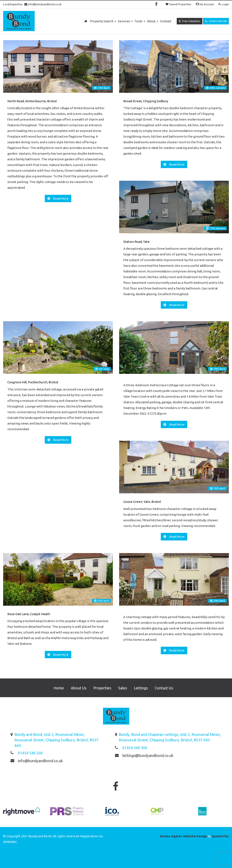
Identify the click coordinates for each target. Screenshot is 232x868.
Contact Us (164, 688)
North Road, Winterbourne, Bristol (32, 101)
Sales (123, 688)
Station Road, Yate (136, 242)
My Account (205, 4)
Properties (102, 688)
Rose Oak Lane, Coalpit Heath (29, 614)
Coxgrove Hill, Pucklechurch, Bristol (33, 382)
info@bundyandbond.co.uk (43, 4)
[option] (22, 813)
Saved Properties (179, 4)
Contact (166, 21)
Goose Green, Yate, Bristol (142, 502)
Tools (140, 21)
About (153, 21)
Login (224, 4)
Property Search (103, 21)
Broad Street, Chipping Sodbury (146, 101)
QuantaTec (220, 836)
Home (59, 688)
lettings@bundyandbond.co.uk (148, 755)
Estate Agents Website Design (183, 836)
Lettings (141, 688)
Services (125, 21)
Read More (60, 198)
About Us (79, 688)
